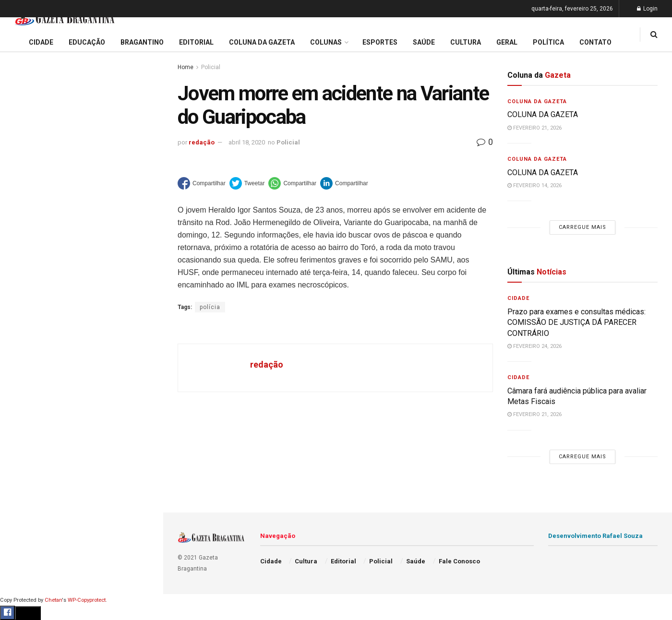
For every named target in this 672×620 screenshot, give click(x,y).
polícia (210, 307)
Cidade (21, 330)
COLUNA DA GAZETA (543, 114)
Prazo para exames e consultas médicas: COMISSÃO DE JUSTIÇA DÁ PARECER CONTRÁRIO (78, 104)
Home (186, 67)
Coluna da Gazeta (38, 384)
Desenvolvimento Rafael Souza (595, 536)
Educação (25, 348)
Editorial (23, 366)
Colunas (326, 42)
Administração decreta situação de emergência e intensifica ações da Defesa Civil (80, 161)
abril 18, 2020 (247, 142)
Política (22, 476)
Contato (595, 42)
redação (202, 142)
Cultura (21, 440)
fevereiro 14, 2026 (534, 185)
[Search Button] (143, 603)
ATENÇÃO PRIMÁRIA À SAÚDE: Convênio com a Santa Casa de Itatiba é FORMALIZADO (78, 194)
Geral (18, 513)
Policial (22, 458)
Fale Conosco (32, 531)
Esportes (24, 421)
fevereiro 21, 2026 (534, 128)
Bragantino (27, 403)
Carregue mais (81, 254)
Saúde (20, 494)
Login (647, 9)
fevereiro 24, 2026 (534, 346)
